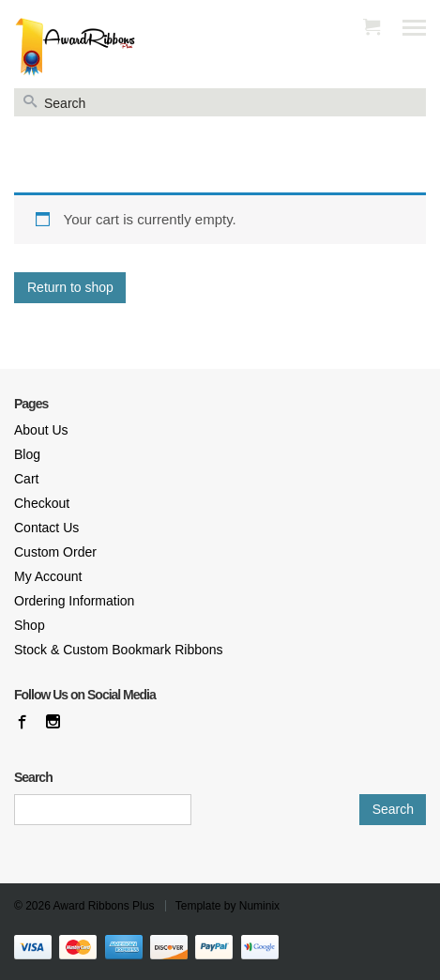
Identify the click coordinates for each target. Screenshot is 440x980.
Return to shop (70, 287)
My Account (48, 576)
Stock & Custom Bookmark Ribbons (119, 650)
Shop (30, 625)
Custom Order (55, 552)
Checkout (42, 503)
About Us (41, 430)
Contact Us (46, 528)
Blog (27, 454)
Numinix (259, 906)
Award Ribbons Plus (104, 906)
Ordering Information (74, 601)
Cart (26, 479)
